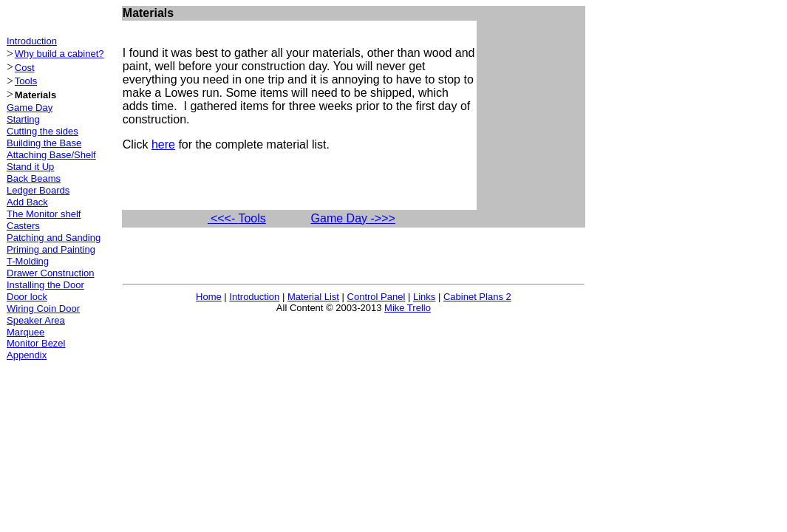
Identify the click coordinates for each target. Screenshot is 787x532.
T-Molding (28, 261)
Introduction (32, 41)
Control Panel (377, 297)
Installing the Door (45, 285)
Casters (23, 226)
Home (209, 297)
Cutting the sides (42, 131)
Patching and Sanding (54, 238)
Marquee (25, 332)
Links (424, 297)
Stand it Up (30, 167)
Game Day (30, 108)
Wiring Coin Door (43, 308)
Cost (25, 68)
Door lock (27, 297)
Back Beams (34, 178)
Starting (23, 119)
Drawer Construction (51, 273)
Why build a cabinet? (59, 54)
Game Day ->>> (353, 218)
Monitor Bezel (36, 343)
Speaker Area (36, 320)
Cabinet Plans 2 (477, 297)
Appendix (27, 355)
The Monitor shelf (44, 214)
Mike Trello (408, 308)
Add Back (27, 202)
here (163, 144)
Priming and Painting (51, 249)
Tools (26, 81)
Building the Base (44, 143)
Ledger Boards (38, 190)
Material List (313, 297)
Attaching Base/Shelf (51, 155)
